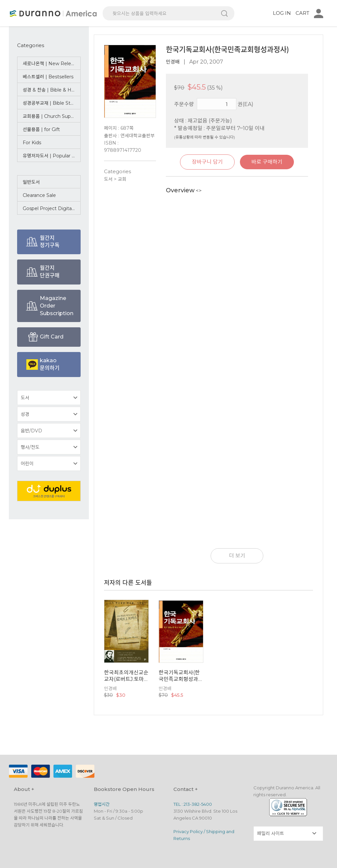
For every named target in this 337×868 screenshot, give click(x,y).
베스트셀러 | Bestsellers (48, 77)
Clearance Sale (39, 195)
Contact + (186, 789)
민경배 (173, 62)
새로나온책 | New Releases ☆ (52, 64)
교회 (122, 179)
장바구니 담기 (207, 162)
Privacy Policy (188, 831)
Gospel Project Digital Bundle (52, 208)
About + (24, 789)
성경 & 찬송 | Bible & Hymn (52, 90)
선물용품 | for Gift (41, 129)
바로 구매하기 (267, 162)
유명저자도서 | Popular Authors (52, 156)
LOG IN (282, 13)
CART (302, 13)
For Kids (32, 143)
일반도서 (31, 182)
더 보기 (237, 556)
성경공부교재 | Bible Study (51, 103)
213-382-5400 (198, 804)
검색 (224, 13)
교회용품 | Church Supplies (52, 116)
